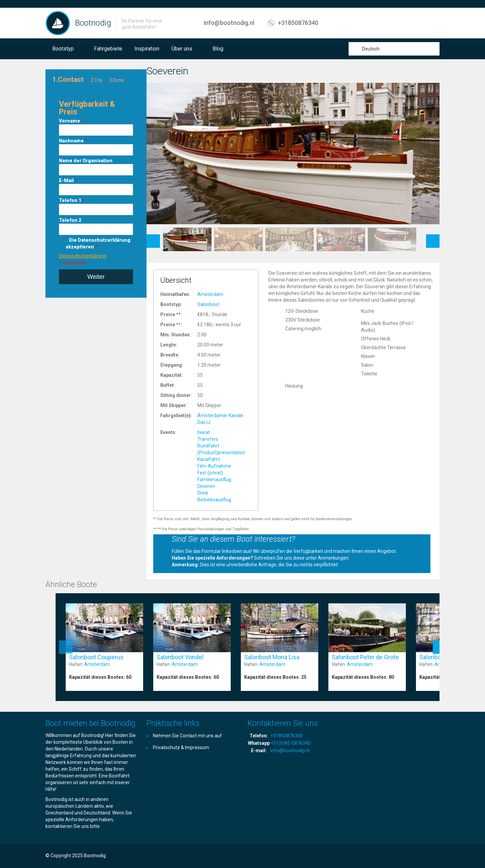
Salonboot (208, 304)
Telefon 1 (72, 200)
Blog (218, 49)
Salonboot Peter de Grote (365, 657)
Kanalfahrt (209, 459)
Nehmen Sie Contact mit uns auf (187, 736)
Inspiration (147, 49)
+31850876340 (298, 23)
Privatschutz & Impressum (181, 747)
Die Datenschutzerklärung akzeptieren (98, 243)
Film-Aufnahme (214, 466)
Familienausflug (214, 479)
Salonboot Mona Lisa (272, 657)
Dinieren (206, 486)
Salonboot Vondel (180, 657)
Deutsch (371, 49)
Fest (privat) (210, 473)
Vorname (71, 121)
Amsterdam (210, 294)
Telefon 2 (70, 220)
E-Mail (68, 180)
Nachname (73, 141)
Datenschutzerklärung (83, 256)
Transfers (208, 439)
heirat (204, 432)
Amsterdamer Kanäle (220, 415)
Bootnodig (93, 23)
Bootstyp (63, 49)
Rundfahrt (208, 446)
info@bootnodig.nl (229, 23)
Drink (203, 493)
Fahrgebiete (108, 49)
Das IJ (204, 422)
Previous (153, 238)
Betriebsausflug (214, 500)
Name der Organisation (86, 161)
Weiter (96, 277)
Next (433, 238)
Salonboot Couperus (96, 657)
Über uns (182, 49)
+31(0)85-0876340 (290, 743)
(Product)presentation (221, 453)
